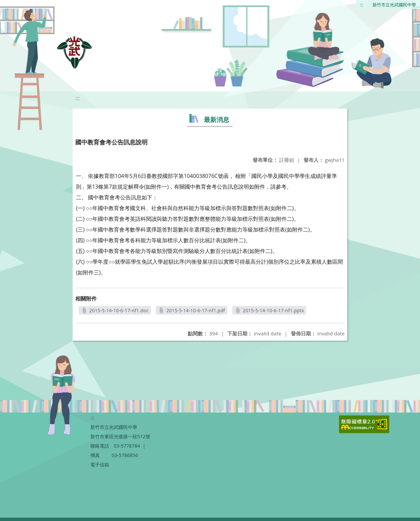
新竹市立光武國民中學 (394, 5)
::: (362, 5)
